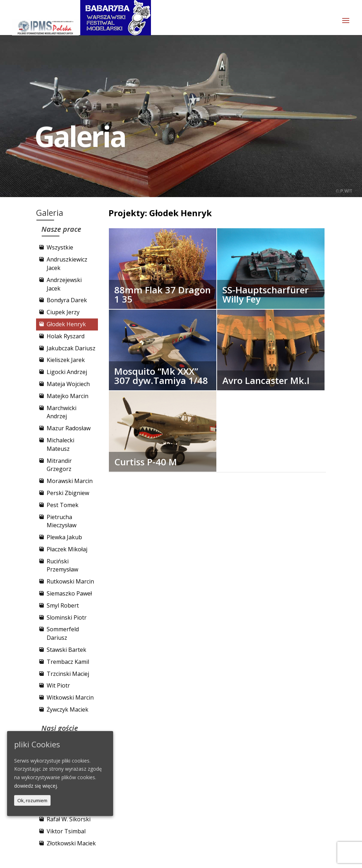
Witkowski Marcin (70, 697)
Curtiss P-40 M (146, 462)
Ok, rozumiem (32, 800)
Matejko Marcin (68, 396)
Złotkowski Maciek (71, 843)
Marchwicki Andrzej (62, 412)
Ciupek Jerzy (63, 312)
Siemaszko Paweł (69, 593)
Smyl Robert (63, 605)
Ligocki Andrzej (67, 372)
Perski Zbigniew (68, 493)
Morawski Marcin (70, 481)
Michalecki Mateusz (60, 444)
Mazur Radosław (69, 428)
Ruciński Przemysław (62, 565)
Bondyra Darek (67, 300)
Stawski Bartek (66, 650)
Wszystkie (60, 247)
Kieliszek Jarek (66, 360)
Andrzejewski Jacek (64, 284)
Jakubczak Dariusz (71, 348)
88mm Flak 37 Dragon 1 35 (162, 294)
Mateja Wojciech (68, 384)
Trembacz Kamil (68, 662)
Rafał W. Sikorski (69, 819)
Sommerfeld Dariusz (63, 633)
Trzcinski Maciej (68, 674)
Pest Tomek (63, 505)
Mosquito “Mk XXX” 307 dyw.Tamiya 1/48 (161, 376)
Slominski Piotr (67, 617)
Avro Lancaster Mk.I (266, 380)
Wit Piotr (58, 685)
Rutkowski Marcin (70, 581)
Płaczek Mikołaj (67, 549)
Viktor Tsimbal (66, 831)
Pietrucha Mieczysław (62, 521)
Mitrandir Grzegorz (59, 465)
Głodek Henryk (66, 324)
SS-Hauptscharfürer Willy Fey (265, 294)
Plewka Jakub (64, 537)
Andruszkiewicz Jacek (67, 264)
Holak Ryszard (66, 336)
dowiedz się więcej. (36, 786)
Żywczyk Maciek (68, 709)
